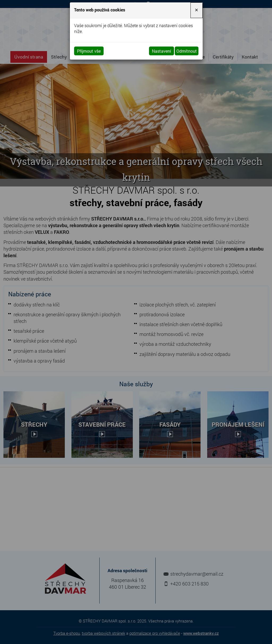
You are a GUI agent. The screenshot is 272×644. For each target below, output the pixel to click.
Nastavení (161, 51)
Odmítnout (187, 51)
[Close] (197, 10)
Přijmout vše (89, 51)
